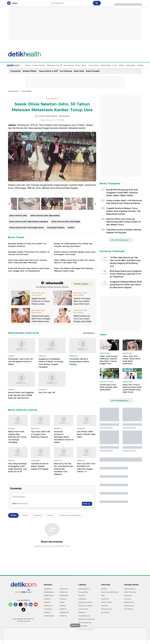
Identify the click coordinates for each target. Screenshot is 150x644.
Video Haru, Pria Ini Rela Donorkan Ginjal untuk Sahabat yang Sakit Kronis (132, 388)
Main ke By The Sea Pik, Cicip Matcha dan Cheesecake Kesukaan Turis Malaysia (64, 544)
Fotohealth (26, 91)
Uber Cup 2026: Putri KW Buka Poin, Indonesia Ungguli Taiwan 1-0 (86, 542)
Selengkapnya (90, 408)
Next (92, 156)
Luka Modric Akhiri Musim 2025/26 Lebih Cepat (86, 509)
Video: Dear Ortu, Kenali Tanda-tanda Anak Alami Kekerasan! (131, 360)
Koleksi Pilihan (30, 71)
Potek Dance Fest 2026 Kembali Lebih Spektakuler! (108, 387)
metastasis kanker (56, 302)
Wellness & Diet (44, 65)
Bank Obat (79, 71)
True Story (83, 65)
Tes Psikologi (66, 71)
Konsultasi (58, 65)
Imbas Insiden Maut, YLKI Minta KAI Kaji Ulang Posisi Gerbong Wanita (124, 202)
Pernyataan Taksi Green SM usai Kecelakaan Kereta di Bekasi (20, 436)
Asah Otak (95, 65)
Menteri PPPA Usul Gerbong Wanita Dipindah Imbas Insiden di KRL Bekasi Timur (123, 222)
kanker (71, 302)
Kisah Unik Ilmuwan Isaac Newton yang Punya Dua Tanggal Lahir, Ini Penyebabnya (29, 344)
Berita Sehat (28, 65)
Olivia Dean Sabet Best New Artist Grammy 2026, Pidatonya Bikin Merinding (28, 336)
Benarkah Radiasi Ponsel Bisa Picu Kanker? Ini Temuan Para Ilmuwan (29, 328)
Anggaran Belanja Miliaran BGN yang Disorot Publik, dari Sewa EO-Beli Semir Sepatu (126, 284)
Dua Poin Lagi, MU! (47, 467)
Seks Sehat (71, 65)
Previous (12, 156)
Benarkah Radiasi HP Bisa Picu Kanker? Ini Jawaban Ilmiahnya (27, 320)
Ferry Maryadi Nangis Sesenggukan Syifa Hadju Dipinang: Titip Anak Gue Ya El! (17, 542)
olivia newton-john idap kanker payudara (29, 296)
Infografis (121, 65)
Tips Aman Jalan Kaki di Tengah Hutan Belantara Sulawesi (40, 509)
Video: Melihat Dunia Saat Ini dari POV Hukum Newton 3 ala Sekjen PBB (74, 336)
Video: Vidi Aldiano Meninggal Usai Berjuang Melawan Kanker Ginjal (73, 344)
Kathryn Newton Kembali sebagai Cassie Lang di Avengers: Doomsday (75, 328)
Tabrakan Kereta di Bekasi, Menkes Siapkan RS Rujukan (40, 541)
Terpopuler (15, 71)
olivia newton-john (18, 290)
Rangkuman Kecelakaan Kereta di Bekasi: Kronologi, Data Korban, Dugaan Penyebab (51, 438)
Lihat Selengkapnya (121, 240)
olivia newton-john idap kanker (45, 290)
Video (111, 65)
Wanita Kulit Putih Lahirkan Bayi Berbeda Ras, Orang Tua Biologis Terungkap (17, 512)
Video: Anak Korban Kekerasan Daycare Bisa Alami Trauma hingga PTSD (109, 360)
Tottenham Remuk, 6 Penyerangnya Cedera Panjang (79, 436)
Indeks (130, 65)
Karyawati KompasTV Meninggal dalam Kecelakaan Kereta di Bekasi (63, 512)
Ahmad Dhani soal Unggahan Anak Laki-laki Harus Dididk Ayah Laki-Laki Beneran (21, 470)
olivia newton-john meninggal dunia (26, 302)
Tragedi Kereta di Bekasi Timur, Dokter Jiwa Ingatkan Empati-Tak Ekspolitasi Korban (123, 211)
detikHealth (13, 91)
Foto (104, 65)
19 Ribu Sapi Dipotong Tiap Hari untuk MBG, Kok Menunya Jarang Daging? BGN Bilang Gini (125, 261)
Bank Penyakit (93, 71)
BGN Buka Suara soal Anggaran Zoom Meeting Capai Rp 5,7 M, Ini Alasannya (126, 274)
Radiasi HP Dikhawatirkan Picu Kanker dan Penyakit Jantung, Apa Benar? (73, 320)
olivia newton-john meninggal (66, 296)
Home (18, 65)
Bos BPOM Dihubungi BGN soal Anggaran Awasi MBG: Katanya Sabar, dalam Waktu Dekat (122, 192)
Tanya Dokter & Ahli (48, 71)
